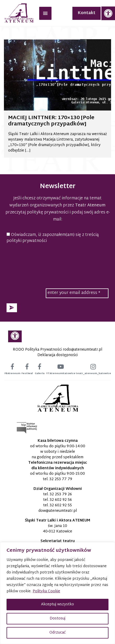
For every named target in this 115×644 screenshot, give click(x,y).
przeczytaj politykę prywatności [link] (37, 213)
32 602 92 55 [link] (61, 505)
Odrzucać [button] (57, 633)
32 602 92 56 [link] (61, 500)
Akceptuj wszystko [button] (57, 604)
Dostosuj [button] (57, 619)
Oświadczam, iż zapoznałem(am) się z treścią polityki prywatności (53, 238)
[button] (12, 308)
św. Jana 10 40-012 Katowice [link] (57, 529)
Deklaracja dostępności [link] (57, 355)
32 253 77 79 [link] (61, 479)
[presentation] (57, 260)
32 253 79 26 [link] (61, 494)
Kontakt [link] (87, 13)
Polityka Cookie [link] (46, 591)
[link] (108, 13)
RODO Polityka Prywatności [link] (37, 350)
